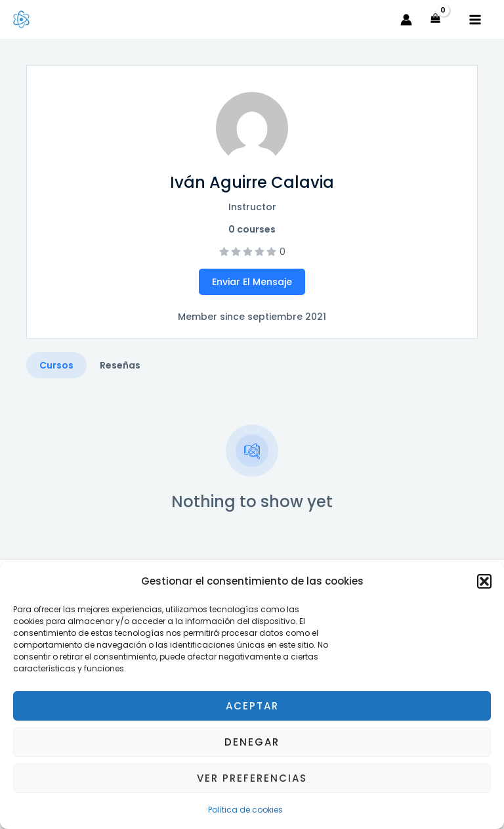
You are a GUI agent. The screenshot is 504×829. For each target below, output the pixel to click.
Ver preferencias (252, 778)
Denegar (252, 742)
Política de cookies (245, 810)
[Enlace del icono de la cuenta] (406, 20)
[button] (484, 581)
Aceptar (252, 706)
